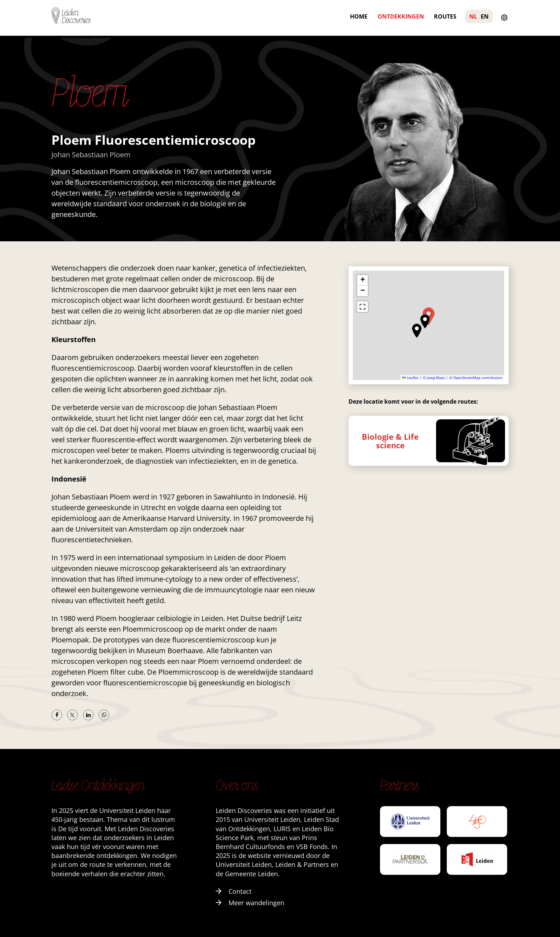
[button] (425, 321)
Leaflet (410, 378)
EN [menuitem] (485, 16)
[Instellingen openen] (504, 18)
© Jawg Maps (434, 378)
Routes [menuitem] (445, 16)
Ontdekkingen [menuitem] (401, 16)
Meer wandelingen (250, 903)
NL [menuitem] (473, 16)
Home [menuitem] (359, 16)
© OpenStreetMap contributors (476, 378)
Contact (234, 891)
